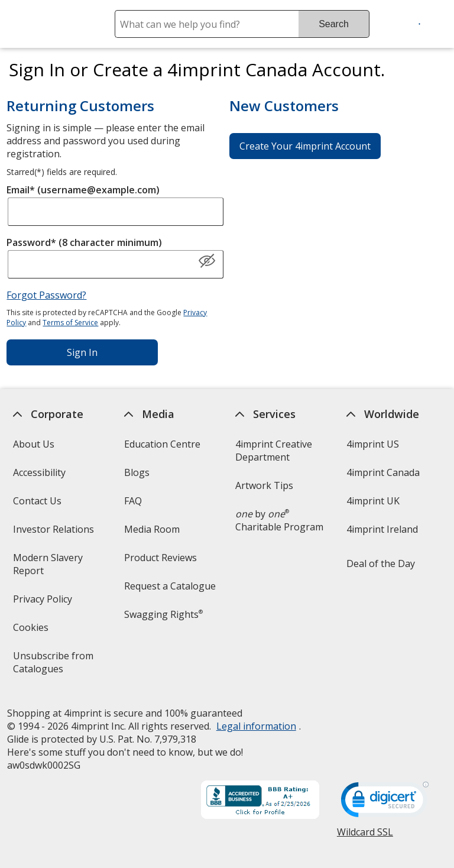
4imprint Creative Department (274, 451)
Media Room (152, 529)
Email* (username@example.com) (83, 190)
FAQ (133, 501)
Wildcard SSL (365, 836)
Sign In (82, 352)
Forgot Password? (46, 295)
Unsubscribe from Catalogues (56, 666)
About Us (33, 444)
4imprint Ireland (382, 529)
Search (334, 24)
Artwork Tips (264, 485)
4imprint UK (373, 501)
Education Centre (162, 444)
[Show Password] (207, 261)
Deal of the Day (381, 563)
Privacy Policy (43, 603)
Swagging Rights (163, 614)
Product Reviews (160, 558)
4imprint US (373, 444)
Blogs (137, 472)
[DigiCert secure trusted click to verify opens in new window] (385, 803)
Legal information (256, 726)
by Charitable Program (279, 520)
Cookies (32, 631)
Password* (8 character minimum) (84, 242)
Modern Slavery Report (47, 568)
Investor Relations (54, 533)
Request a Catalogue (170, 586)
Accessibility (39, 472)
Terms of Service (70, 323)
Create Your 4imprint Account (305, 146)
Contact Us (37, 501)
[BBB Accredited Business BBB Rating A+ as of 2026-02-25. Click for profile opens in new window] (260, 801)
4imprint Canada (383, 472)
